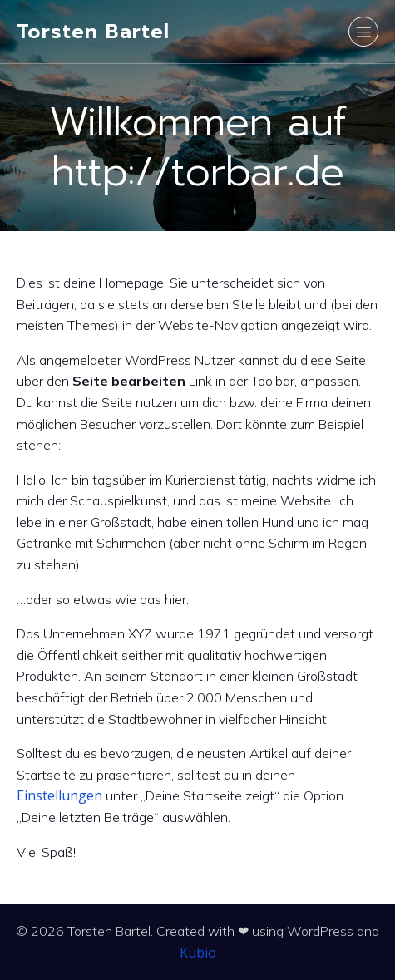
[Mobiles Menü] (363, 32)
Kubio (198, 953)
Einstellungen (59, 795)
